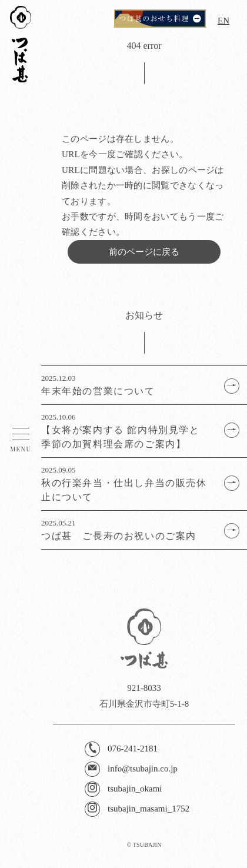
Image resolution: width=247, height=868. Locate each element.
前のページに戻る (144, 252)
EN (223, 21)
